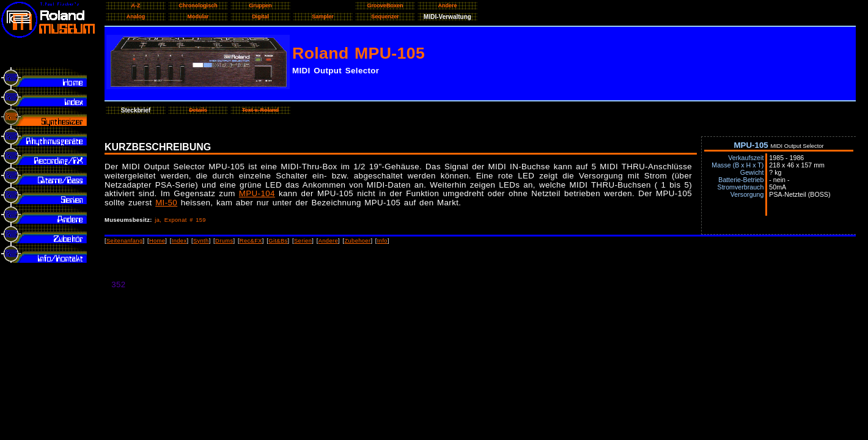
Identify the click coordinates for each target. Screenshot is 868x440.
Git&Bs (278, 241)
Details (198, 110)
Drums (224, 241)
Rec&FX (251, 241)
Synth (201, 241)
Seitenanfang (125, 241)
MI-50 (166, 203)
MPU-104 (257, 193)
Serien (303, 241)
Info (382, 241)
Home (157, 241)
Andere (328, 241)
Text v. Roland (260, 110)
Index (179, 241)
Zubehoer (357, 241)
